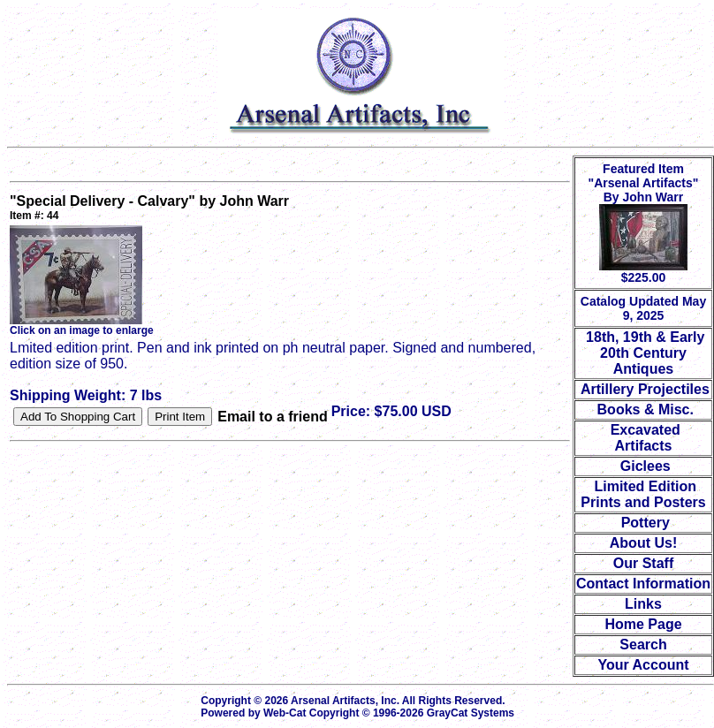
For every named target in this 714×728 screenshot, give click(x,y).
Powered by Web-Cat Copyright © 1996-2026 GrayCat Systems (360, 713)
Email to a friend (272, 417)
